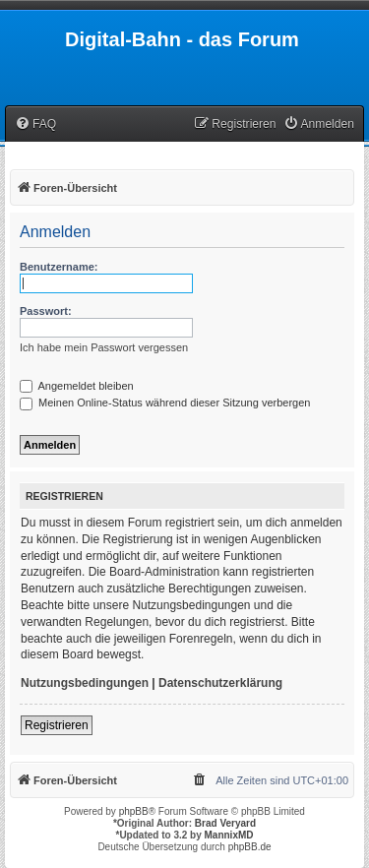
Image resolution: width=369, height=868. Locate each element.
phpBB (134, 811)
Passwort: (46, 311)
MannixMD (229, 835)
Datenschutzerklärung (220, 683)
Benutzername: (59, 267)
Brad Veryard (225, 823)
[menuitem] (35, 124)
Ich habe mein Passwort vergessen (104, 347)
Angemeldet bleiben (77, 386)
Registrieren (57, 725)
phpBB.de (250, 847)
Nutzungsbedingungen (85, 683)
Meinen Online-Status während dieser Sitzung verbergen (165, 403)
